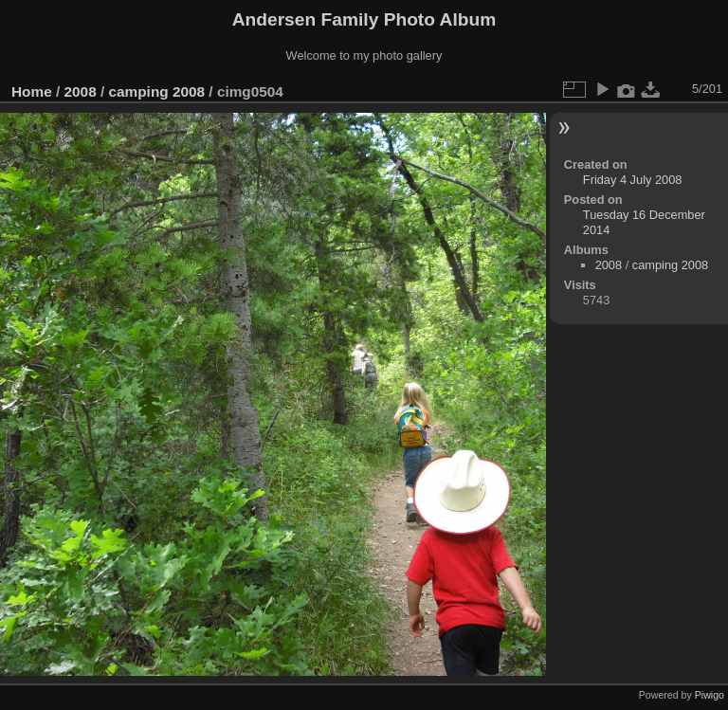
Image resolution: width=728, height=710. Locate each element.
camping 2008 (156, 91)
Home (32, 91)
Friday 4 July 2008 (633, 180)
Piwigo (710, 695)
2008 (81, 91)
